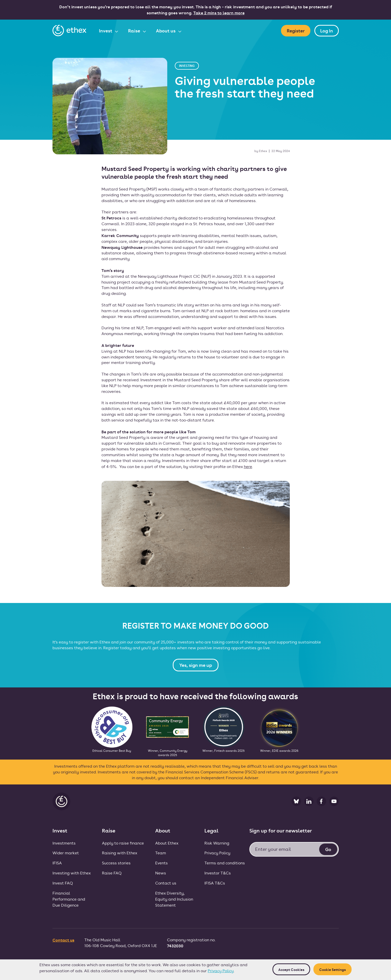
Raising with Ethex (120, 853)
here (248, 466)
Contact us (166, 883)
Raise (135, 31)
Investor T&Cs (218, 873)
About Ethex (167, 843)
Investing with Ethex (72, 873)
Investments (64, 843)
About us (166, 31)
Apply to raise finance (123, 843)
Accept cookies (291, 969)
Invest (106, 31)
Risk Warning (217, 843)
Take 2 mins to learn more (219, 13)
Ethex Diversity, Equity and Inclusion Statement (174, 899)
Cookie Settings (332, 969)
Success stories (116, 863)
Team (161, 853)
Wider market (66, 853)
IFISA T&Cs (215, 883)
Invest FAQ (63, 883)
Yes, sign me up (196, 665)
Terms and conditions (225, 863)
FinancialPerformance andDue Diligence (69, 899)
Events (161, 863)
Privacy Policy (221, 971)
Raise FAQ (112, 873)
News (161, 873)
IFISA (57, 863)
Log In (327, 31)
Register (296, 31)
